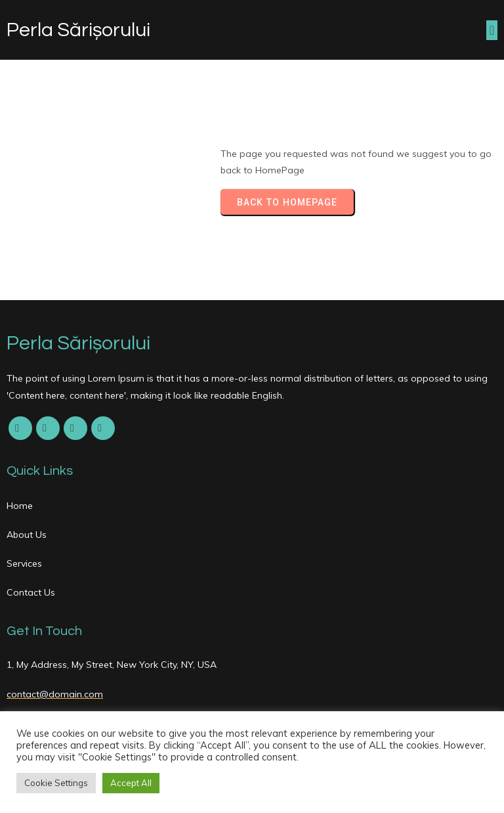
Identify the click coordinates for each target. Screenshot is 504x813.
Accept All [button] (131, 783)
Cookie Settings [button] (56, 783)
